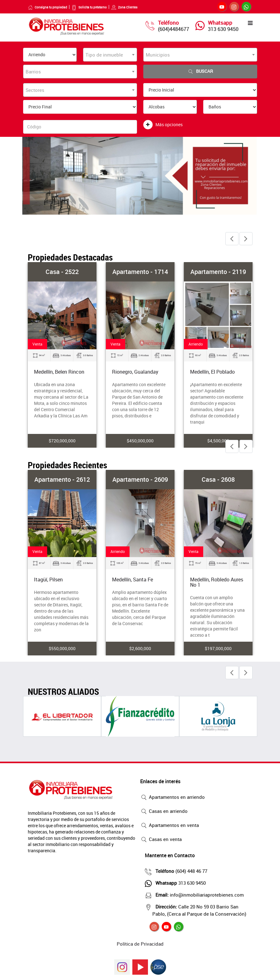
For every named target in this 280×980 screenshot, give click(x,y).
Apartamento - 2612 (62, 479)
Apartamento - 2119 (218, 272)
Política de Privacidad (140, 944)
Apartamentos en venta (169, 826)
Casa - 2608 (218, 479)
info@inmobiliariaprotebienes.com (198, 895)
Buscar (200, 71)
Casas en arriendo (164, 812)
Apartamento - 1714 (140, 272)
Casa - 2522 (62, 272)
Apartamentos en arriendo (172, 798)
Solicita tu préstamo (89, 7)
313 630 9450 (223, 29)
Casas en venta (161, 840)
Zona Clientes (124, 7)
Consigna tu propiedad (47, 7)
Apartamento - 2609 (140, 479)
